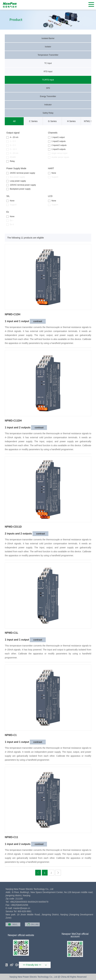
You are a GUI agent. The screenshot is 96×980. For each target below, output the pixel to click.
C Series (33, 121)
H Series (71, 121)
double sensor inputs (59, 157)
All (14, 121)
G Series (52, 121)
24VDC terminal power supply (21, 173)
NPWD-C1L (11, 633)
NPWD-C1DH (13, 314)
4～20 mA (12, 137)
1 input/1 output (56, 137)
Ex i (10, 221)
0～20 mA (12, 153)
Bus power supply (16, 177)
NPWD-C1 (11, 735)
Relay (11, 161)
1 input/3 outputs (57, 149)
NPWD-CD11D (13, 527)
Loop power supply (16, 181)
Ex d (10, 225)
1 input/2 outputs (57, 141)
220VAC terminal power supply (21, 185)
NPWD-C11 (11, 837)
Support (53, 177)
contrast (38, 321)
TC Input (48, 63)
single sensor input (58, 153)
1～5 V (11, 141)
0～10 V (12, 149)
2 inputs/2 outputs (57, 145)
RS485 (11, 157)
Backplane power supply (18, 189)
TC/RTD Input (48, 80)
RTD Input (48, 72)
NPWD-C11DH (13, 421)
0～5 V (11, 145)
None (52, 173)
